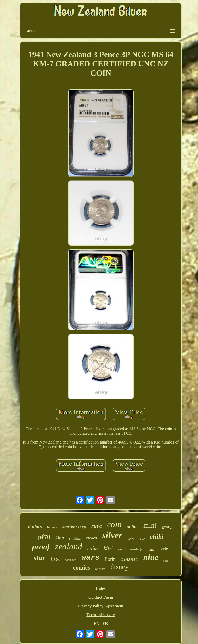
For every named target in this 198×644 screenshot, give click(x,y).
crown (91, 538)
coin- (131, 538)
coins (93, 548)
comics (81, 568)
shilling (75, 538)
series (165, 549)
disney (119, 567)
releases (100, 569)
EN (96, 624)
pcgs (166, 561)
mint (150, 525)
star (40, 558)
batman (52, 527)
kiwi (108, 548)
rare (97, 526)
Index (101, 588)
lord (142, 539)
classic (129, 560)
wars (90, 558)
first (55, 559)
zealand (69, 546)
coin (114, 524)
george (167, 527)
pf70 (44, 537)
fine (151, 550)
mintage (136, 549)
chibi (157, 537)
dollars (35, 526)
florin (110, 559)
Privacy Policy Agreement (101, 606)
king (60, 538)
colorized (71, 560)
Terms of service (101, 615)
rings (121, 549)
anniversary (74, 527)
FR (105, 624)
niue (151, 557)
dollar (133, 526)
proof (41, 547)
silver (112, 535)
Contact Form (101, 597)
